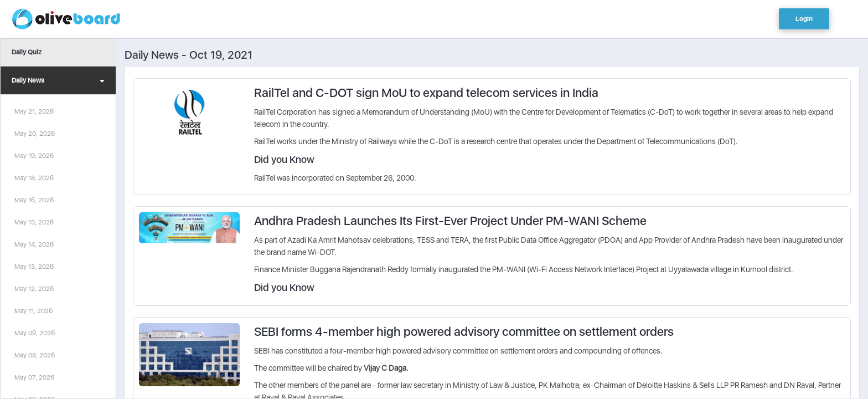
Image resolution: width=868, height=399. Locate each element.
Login (804, 19)
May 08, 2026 (35, 355)
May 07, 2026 (34, 377)
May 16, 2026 (34, 200)
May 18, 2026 (34, 178)
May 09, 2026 (35, 333)
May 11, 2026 (33, 311)
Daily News (58, 82)
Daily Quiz (27, 52)
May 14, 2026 (34, 244)
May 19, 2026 (34, 156)
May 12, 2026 (34, 289)
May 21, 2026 (34, 111)
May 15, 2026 (34, 222)
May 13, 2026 (34, 267)
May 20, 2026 (35, 134)
